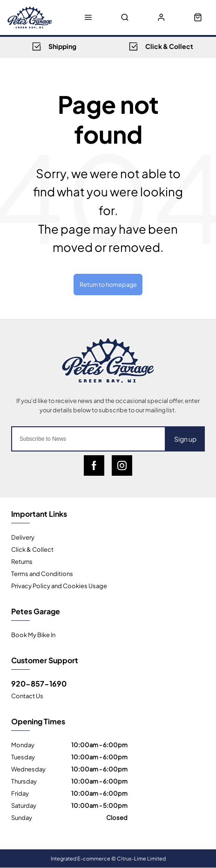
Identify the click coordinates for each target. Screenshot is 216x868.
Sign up (185, 439)
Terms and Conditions (42, 573)
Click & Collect (32, 549)
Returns (22, 561)
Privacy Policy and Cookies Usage (59, 585)
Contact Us (27, 695)
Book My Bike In (33, 634)
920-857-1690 (39, 683)
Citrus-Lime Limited (141, 858)
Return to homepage (108, 284)
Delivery (23, 537)
